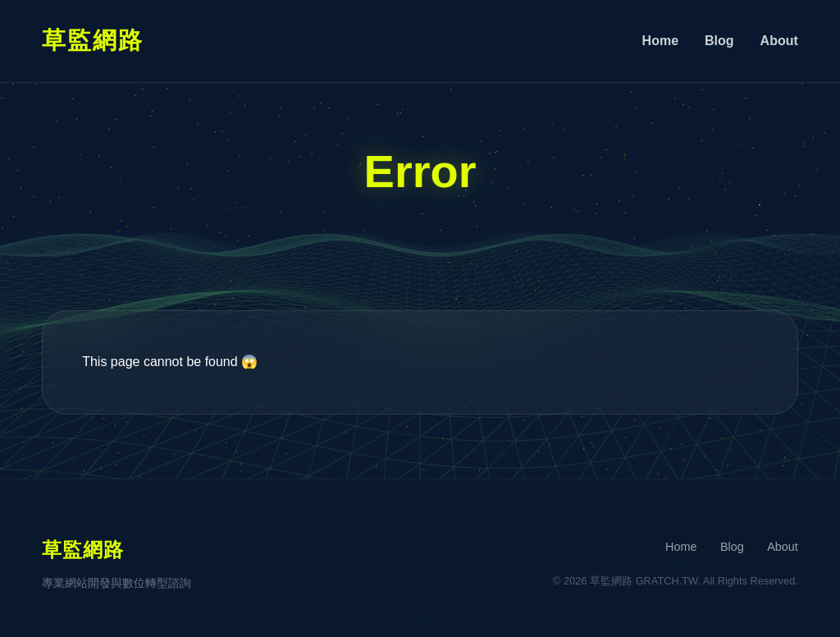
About (779, 41)
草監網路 (93, 40)
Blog (719, 41)
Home (660, 41)
